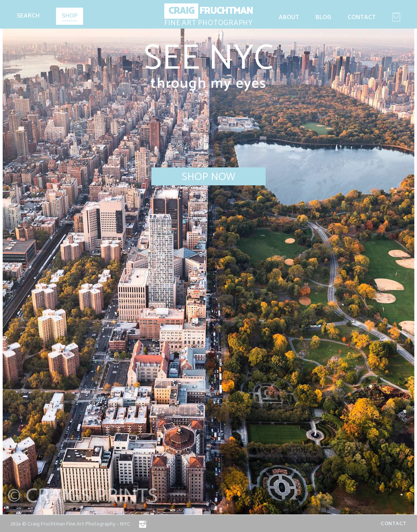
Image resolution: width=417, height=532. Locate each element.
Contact (362, 18)
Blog (323, 18)
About (289, 18)
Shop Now (208, 177)
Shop (70, 17)
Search (28, 16)
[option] (208, 257)
